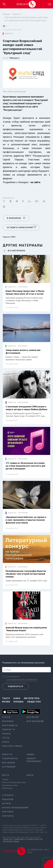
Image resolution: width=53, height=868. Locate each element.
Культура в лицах (12, 746)
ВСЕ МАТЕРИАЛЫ (16, 251)
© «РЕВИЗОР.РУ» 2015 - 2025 (39, 851)
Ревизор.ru (14, 58)
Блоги (6, 742)
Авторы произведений (12, 808)
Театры (5, 779)
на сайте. (36, 182)
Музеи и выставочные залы (12, 782)
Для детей (33, 717)
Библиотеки (7, 788)
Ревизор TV (9, 730)
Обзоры (6, 734)
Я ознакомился (13, 677)
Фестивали (9, 763)
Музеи (6, 702)
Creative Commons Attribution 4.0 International (23, 840)
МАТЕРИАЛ (23, 287)
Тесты (6, 738)
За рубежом (9, 767)
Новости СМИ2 (9, 237)
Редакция (8, 799)
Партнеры (8, 812)
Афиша (31, 754)
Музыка (19, 702)
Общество (34, 702)
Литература (32, 698)
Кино (17, 698)
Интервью (8, 721)
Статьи (6, 717)
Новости (16, 14)
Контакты (8, 816)
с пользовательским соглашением (21, 680)
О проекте (8, 795)
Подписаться (15, 686)
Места (6, 775)
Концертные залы (10, 785)
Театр (6, 698)
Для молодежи (35, 721)
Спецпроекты (10, 759)
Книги (30, 775)
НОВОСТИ (9, 34)
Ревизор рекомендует (34, 760)
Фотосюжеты (10, 725)
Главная (6, 14)
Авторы (6, 803)
